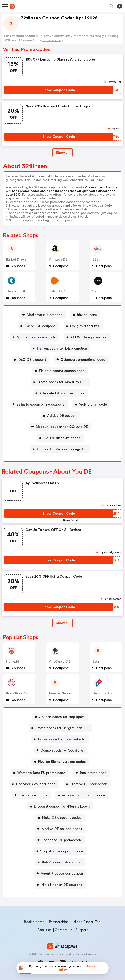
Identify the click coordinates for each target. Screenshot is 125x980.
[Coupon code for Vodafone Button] (60, 750)
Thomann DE (16, 291)
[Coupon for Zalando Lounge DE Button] (60, 449)
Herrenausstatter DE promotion (62, 348)
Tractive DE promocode (89, 784)
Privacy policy (65, 954)
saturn (97, 291)
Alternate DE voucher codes (62, 393)
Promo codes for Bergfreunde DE (62, 728)
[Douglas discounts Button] (83, 326)
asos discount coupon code (84, 795)
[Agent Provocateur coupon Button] (60, 874)
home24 (12, 661)
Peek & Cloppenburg (65, 693)
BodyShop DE (17, 693)
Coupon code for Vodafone (62, 750)
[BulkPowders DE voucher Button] (60, 862)
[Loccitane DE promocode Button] (60, 840)
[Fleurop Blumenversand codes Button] (60, 762)
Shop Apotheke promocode (62, 851)
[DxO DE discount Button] (31, 360)
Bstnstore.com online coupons (40, 404)
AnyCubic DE (60, 661)
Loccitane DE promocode (62, 840)
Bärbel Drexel (16, 259)
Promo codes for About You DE (62, 382)
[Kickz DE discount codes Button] (60, 818)
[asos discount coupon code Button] (82, 795)
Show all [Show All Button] (62, 153)
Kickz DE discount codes (62, 818)
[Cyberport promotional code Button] (81, 360)
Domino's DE (102, 693)
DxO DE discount (32, 360)
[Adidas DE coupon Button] (60, 416)
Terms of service (86, 954)
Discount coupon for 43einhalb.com (62, 806)
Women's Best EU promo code (41, 773)
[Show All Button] (62, 623)
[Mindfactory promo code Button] (34, 337)
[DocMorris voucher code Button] (34, 784)
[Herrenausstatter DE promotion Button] (60, 348)
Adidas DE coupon (62, 416)
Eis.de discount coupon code (62, 371)
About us (44, 930)
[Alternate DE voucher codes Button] (60, 393)
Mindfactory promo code (36, 337)
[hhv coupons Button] (85, 315)
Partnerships (59, 922)
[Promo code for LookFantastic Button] (60, 739)
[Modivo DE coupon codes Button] (60, 829)
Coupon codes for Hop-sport (62, 717)
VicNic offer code (93, 404)
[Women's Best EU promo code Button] (40, 773)
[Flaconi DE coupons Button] (38, 326)
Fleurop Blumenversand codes (62, 762)
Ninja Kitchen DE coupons (62, 885)
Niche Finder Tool (87, 922)
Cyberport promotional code (83, 360)
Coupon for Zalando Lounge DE (62, 449)
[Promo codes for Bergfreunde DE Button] (60, 728)
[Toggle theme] (120, 6)
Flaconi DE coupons (40, 326)
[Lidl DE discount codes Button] (60, 438)
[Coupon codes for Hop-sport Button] (60, 717)
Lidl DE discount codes (62, 438)
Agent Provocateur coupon (62, 874)
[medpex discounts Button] (31, 795)
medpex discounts (33, 795)
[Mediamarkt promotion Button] (43, 315)
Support (82, 930)
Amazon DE (58, 259)
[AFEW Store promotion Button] (87, 337)
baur (96, 661)
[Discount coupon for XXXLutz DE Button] (60, 427)
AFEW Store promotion (89, 337)
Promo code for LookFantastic (62, 739)
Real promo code (93, 773)
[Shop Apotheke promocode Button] (60, 851)
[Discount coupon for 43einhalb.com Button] (60, 806)
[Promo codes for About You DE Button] (60, 382)
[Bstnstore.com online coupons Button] (39, 404)
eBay (96, 259)
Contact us (63, 930)
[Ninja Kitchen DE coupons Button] (60, 885)
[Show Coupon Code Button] (59, 90)
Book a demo (34, 922)
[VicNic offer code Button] (91, 404)
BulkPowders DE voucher (62, 862)
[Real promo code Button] (91, 773)
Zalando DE (58, 291)
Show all (62, 623)
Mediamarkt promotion (44, 315)
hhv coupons (87, 315)
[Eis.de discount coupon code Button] (60, 371)
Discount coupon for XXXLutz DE (62, 427)
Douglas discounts (85, 326)
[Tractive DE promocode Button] (87, 784)
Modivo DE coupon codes (62, 829)
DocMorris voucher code (36, 784)
